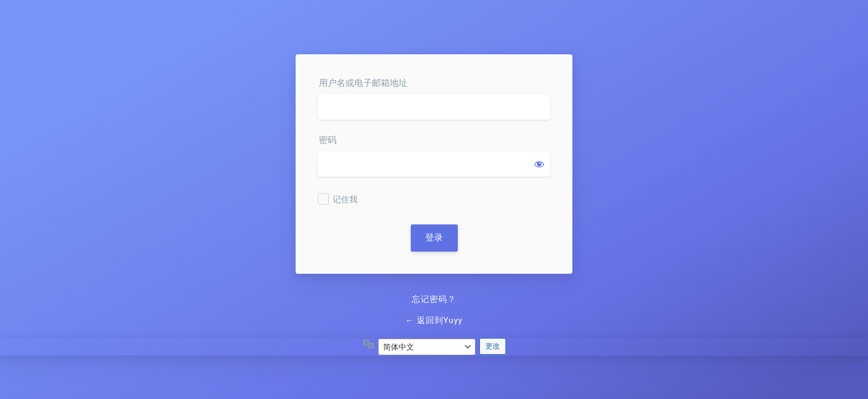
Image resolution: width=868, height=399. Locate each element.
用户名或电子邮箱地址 (363, 83)
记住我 (345, 199)
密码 (328, 140)
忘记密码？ (434, 299)
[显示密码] (539, 164)
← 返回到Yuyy (434, 320)
